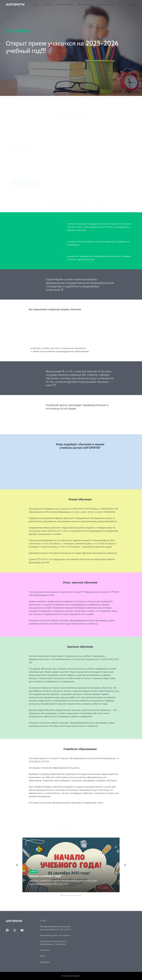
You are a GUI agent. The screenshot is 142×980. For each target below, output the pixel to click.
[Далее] (125, 865)
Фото (43, 956)
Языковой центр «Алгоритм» (55, 935)
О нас (43, 921)
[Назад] (17, 865)
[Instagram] (15, 930)
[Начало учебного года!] (71, 865)
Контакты (45, 950)
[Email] (22, 930)
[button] (62, 895)
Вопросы (45, 962)
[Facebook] (7, 930)
